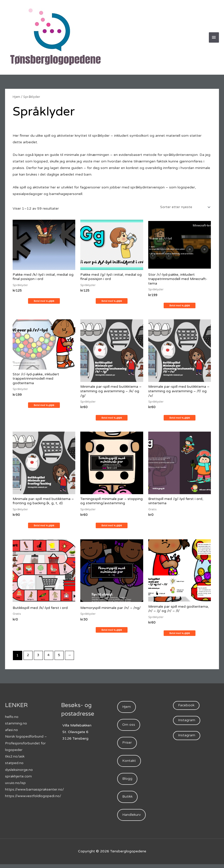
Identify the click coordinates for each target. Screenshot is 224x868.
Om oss (129, 727)
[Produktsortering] (184, 207)
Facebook (187, 707)
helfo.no (12, 719)
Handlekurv (132, 819)
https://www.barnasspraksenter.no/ (34, 791)
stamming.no (16, 725)
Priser (127, 745)
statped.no (14, 764)
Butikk (127, 800)
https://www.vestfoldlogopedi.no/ (33, 797)
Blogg (127, 782)
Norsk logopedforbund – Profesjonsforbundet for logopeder (26, 745)
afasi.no (11, 732)
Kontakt (129, 764)
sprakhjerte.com (19, 778)
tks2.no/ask (15, 758)
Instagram (187, 723)
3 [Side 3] (39, 657)
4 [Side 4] (49, 657)
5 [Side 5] (60, 657)
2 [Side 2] (28, 657)
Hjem (17, 97)
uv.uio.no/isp (15, 784)
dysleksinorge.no (19, 771)
